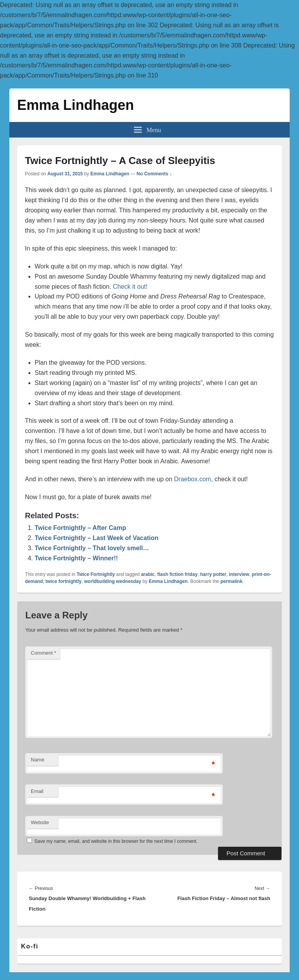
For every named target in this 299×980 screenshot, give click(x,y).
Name (38, 760)
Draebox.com (193, 479)
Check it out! (130, 287)
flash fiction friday (177, 574)
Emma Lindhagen (76, 105)
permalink (231, 581)
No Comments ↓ (154, 174)
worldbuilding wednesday (113, 581)
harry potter (213, 574)
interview (239, 574)
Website (40, 822)
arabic (148, 574)
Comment (43, 653)
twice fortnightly (64, 581)
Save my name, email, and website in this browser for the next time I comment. (116, 841)
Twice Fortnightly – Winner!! (76, 558)
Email (37, 791)
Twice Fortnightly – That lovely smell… (92, 548)
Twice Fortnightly (96, 574)
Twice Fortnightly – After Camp (80, 528)
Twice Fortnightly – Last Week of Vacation (97, 538)
